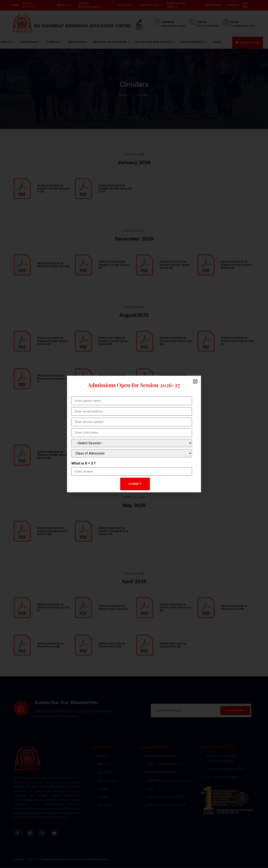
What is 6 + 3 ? (83, 463)
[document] (134, 434)
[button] (195, 381)
